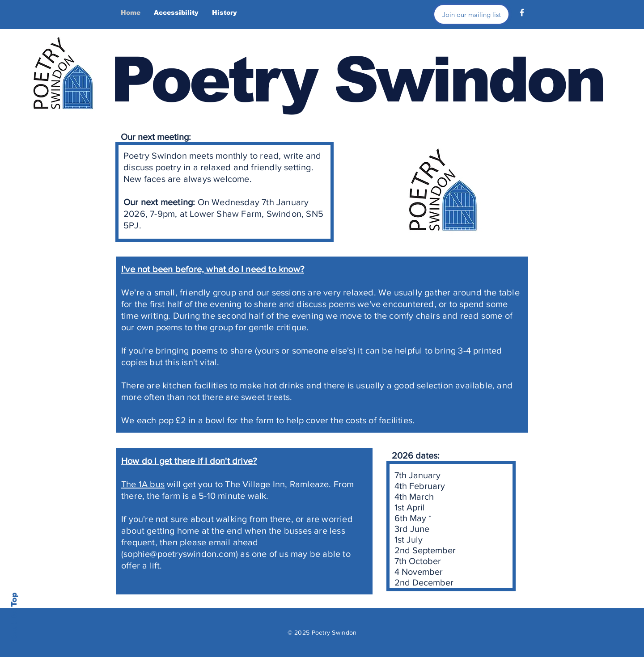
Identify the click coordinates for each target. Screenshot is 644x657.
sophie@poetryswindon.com (180, 554)
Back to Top (14, 617)
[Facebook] (522, 13)
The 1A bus (143, 484)
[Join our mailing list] (471, 14)
